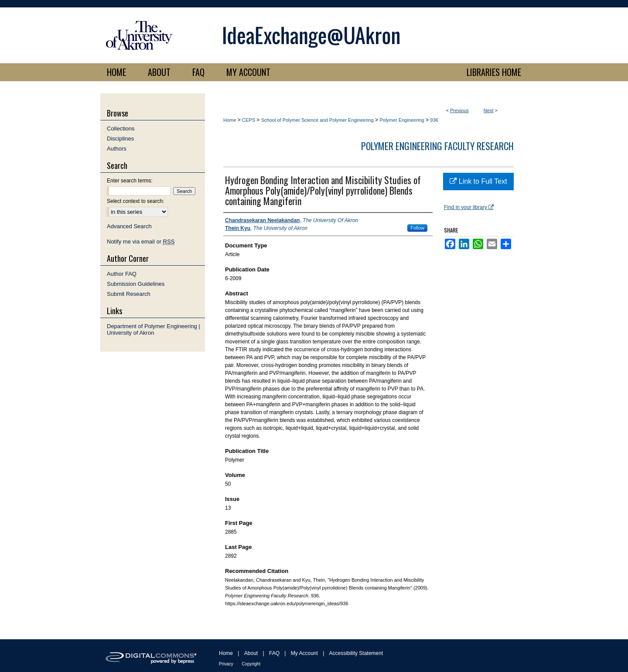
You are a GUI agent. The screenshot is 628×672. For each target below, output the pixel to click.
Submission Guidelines (136, 284)
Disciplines (120, 139)
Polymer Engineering (402, 120)
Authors (117, 149)
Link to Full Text (478, 181)
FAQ (274, 653)
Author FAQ (122, 274)
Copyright (251, 664)
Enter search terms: (130, 181)
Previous (459, 110)
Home (230, 120)
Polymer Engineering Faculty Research (437, 146)
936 (434, 120)
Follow (417, 228)
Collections (121, 129)
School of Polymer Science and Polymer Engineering (317, 120)
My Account (304, 653)
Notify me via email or (141, 242)
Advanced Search (129, 226)
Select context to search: (135, 201)
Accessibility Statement (356, 653)
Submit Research (129, 294)
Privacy (226, 664)
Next (489, 110)
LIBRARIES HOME (494, 72)
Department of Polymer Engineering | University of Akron (154, 329)
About (251, 653)
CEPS (249, 120)
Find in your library (469, 207)
